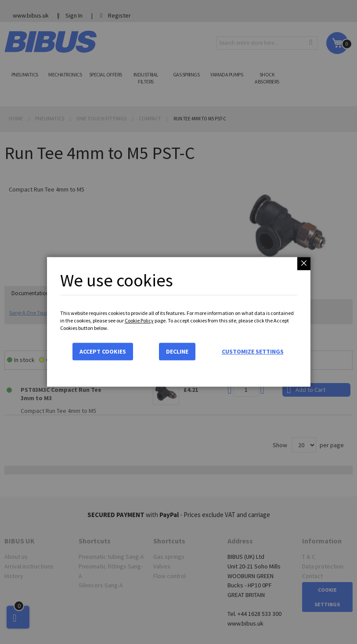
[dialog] (178, 322)
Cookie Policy (139, 320)
